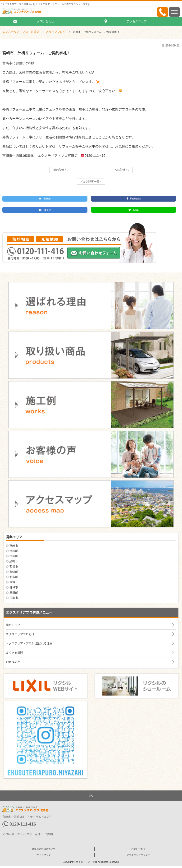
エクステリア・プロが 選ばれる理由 (29, 643)
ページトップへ (91, 796)
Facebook (134, 199)
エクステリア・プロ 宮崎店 (21, 32)
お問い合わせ (45, 21)
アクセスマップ (137, 21)
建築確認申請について (44, 849)
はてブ (45, 210)
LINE (133, 210)
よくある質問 (14, 653)
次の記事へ (122, 170)
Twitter (45, 199)
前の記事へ (60, 170)
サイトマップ (44, 855)
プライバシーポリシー (138, 855)
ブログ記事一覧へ (91, 182)
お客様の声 (13, 662)
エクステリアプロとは (20, 634)
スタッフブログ (56, 32)
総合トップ (13, 625)
